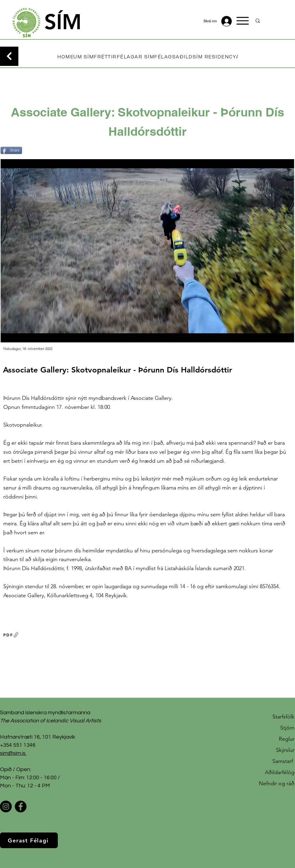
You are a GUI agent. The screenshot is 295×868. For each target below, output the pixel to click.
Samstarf (283, 761)
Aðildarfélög (280, 772)
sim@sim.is (13, 753)
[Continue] (9, 56)
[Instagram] (6, 806)
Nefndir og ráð (277, 783)
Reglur (287, 739)
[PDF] (11, 635)
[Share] (11, 150)
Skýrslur (285, 750)
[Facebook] (21, 806)
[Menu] (243, 21)
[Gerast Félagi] (29, 840)
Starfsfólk (283, 717)
